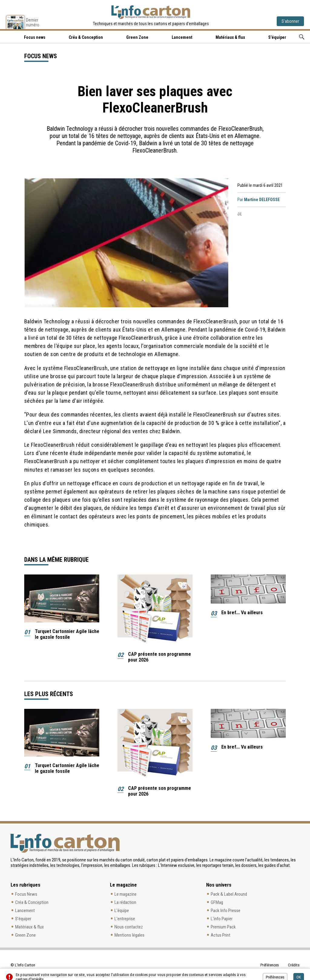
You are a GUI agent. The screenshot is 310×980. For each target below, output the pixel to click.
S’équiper (277, 37)
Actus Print (221, 935)
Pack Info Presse (226, 911)
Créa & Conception (86, 37)
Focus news (35, 37)
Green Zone (137, 37)
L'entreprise (125, 919)
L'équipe (122, 911)
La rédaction (125, 902)
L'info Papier (222, 919)
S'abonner (290, 21)
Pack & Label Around (229, 894)
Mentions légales (129, 935)
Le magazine (125, 894)
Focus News (26, 894)
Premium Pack (223, 927)
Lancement (182, 37)
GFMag (217, 902)
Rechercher (302, 37)
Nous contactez (129, 927)
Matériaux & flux (230, 37)
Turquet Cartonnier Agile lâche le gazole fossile (67, 634)
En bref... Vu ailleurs (242, 613)
